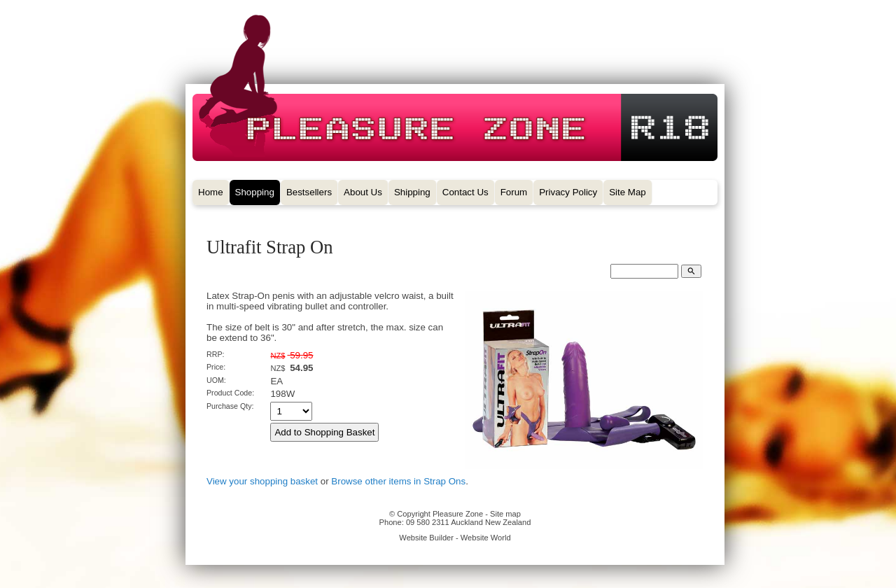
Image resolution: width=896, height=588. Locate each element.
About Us (363, 192)
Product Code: (230, 393)
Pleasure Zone (458, 514)
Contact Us (465, 192)
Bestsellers (309, 192)
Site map (505, 514)
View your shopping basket (262, 481)
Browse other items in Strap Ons (398, 481)
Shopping (255, 192)
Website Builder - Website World (455, 538)
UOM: (216, 380)
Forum (514, 192)
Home (211, 192)
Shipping (412, 192)
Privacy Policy (568, 192)
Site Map (628, 192)
